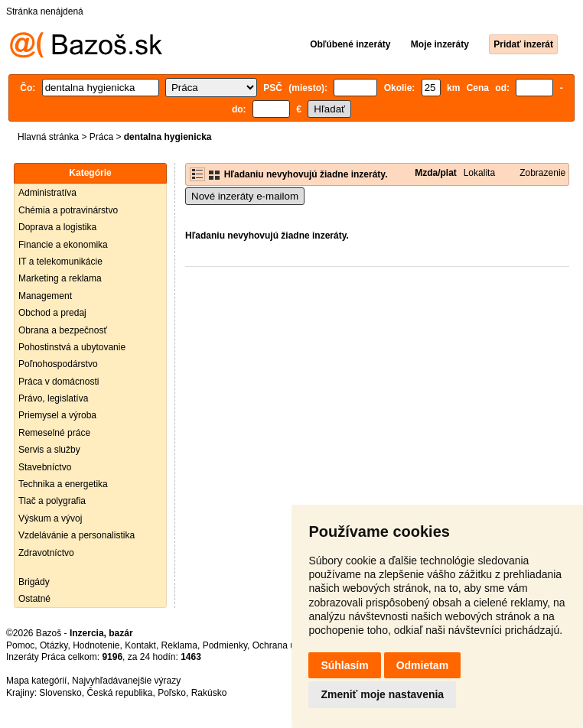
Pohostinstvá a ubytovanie (72, 347)
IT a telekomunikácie (60, 262)
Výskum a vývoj (50, 518)
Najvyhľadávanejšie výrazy (126, 681)
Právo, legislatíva (53, 398)
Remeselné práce (54, 433)
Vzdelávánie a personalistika (77, 535)
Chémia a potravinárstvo (68, 210)
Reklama (179, 645)
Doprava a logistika (57, 227)
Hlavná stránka (48, 137)
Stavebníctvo (45, 467)
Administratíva (47, 193)
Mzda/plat (436, 173)
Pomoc (20, 645)
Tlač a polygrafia (52, 501)
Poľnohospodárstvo (58, 364)
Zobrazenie (542, 173)
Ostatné (34, 599)
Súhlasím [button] (344, 665)
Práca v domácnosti (59, 382)
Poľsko (172, 693)
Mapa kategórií (36, 681)
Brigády (34, 582)
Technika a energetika (63, 484)
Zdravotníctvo (46, 553)
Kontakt (140, 645)
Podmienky (225, 645)
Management (45, 296)
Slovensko (60, 693)
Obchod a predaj (52, 313)
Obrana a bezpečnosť (63, 330)
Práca (101, 137)
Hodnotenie (96, 645)
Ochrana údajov (285, 645)
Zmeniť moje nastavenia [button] (382, 694)
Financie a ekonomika (63, 245)
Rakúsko (209, 693)
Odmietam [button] (422, 665)
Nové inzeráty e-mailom (245, 196)
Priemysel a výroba (57, 415)
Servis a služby (49, 450)
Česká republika (119, 693)
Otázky (54, 645)
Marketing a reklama (60, 278)
